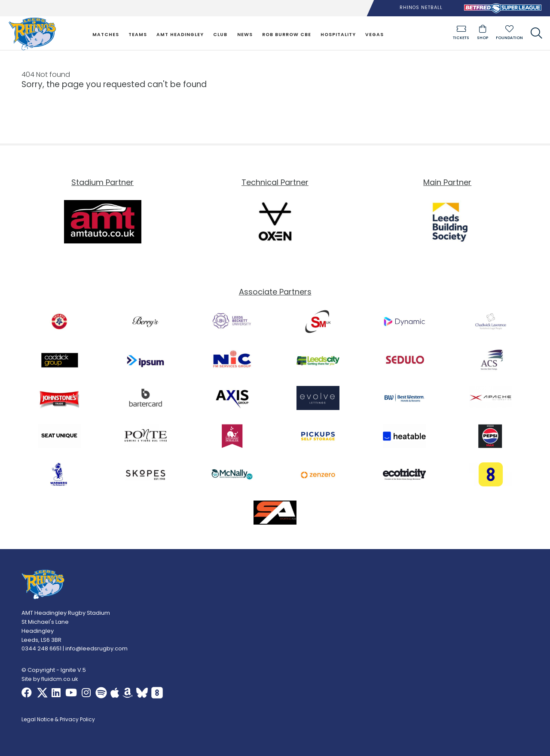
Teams (138, 35)
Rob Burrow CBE (287, 35)
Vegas (374, 35)
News (245, 35)
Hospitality (338, 35)
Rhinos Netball (421, 8)
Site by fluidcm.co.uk (50, 679)
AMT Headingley (180, 35)
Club (220, 35)
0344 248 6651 (41, 649)
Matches (106, 35)
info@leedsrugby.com (96, 649)
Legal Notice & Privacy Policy (58, 720)
